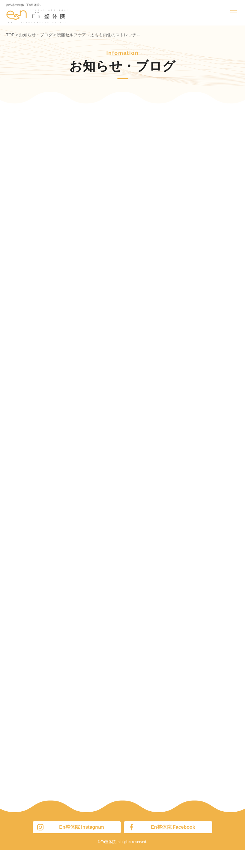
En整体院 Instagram (71, 827)
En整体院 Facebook (162, 827)
